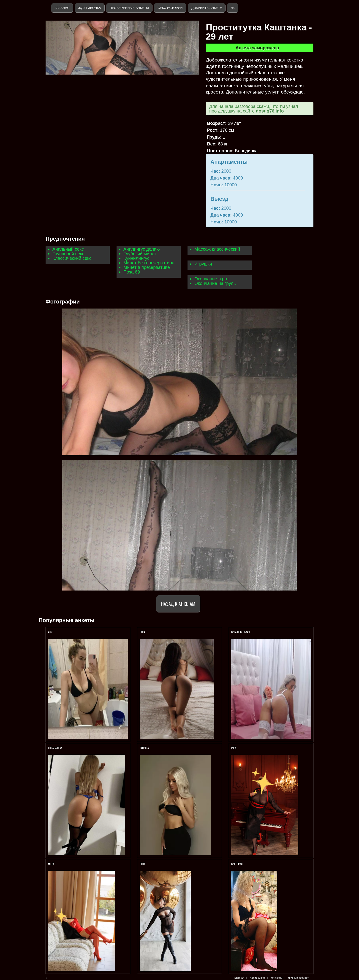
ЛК (233, 8)
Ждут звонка (90, 8)
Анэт (51, 632)
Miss (234, 748)
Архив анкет (257, 978)
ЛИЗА (143, 632)
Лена (143, 864)
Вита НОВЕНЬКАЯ (241, 632)
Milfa (51, 864)
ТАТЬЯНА (145, 748)
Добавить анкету (207, 8)
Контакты (277, 978)
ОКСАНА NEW (55, 748)
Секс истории (170, 8)
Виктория (237, 864)
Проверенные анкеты (129, 8)
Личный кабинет (298, 978)
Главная (62, 8)
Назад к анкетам (178, 604)
